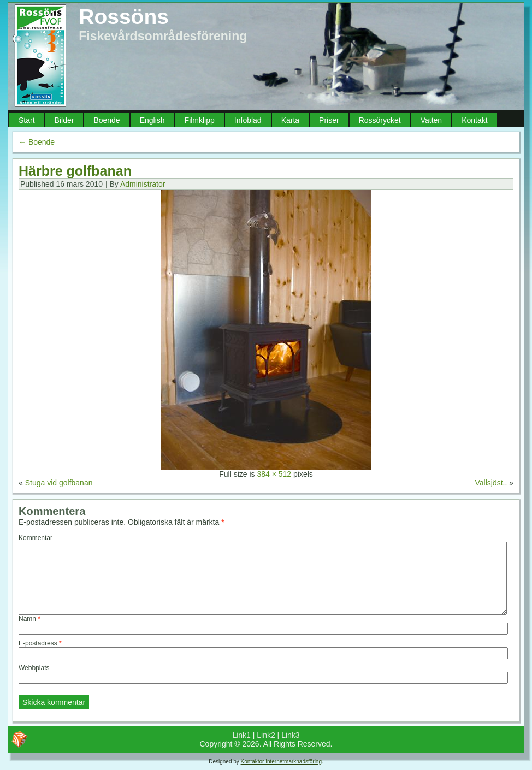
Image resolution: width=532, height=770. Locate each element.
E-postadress (40, 643)
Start (27, 120)
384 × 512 (274, 474)
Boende (107, 120)
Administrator (143, 184)
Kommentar (36, 538)
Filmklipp (200, 120)
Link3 (290, 735)
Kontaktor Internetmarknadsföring (281, 762)
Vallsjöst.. (491, 483)
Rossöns (124, 17)
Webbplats (34, 668)
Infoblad (248, 120)
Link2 (266, 735)
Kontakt (474, 120)
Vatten (431, 120)
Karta (290, 120)
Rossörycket (380, 120)
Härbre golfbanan (75, 171)
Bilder (64, 120)
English (152, 120)
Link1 (241, 735)
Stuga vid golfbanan (59, 483)
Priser (329, 120)
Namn (29, 619)
